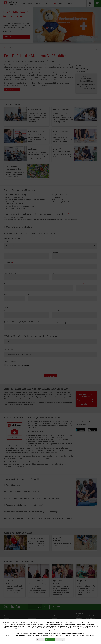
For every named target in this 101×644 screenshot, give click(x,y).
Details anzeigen (60, 640)
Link (55, 630)
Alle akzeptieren (50, 640)
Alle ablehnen (41, 640)
